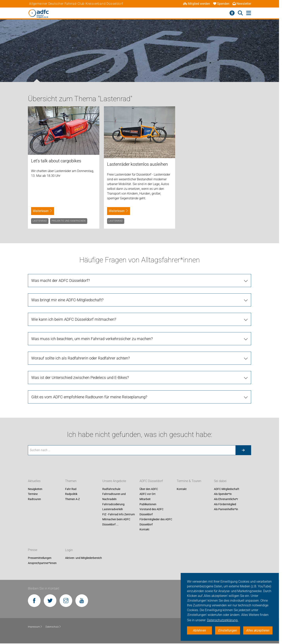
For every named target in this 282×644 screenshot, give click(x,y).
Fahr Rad (71, 489)
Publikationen (148, 504)
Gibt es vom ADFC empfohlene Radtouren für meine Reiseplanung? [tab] (89, 397)
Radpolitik (71, 494)
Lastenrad (40, 221)
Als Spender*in (223, 494)
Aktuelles (34, 481)
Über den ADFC (149, 489)
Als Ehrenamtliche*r (226, 499)
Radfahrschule (111, 489)
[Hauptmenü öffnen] (249, 13)
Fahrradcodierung (113, 504)
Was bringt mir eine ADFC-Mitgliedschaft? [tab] (67, 300)
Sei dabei (220, 481)
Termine (33, 494)
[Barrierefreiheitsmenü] (232, 13)
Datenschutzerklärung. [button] (223, 620)
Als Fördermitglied (225, 504)
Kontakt (144, 530)
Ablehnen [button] (199, 630)
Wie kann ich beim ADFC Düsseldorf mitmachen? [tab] (74, 319)
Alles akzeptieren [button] (258, 630)
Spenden (221, 4)
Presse (33, 550)
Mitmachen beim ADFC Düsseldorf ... (116, 522)
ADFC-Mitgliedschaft (227, 489)
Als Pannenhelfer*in (226, 509)
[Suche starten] (243, 450)
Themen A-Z (72, 499)
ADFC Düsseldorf (151, 481)
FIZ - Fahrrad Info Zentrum (119, 514)
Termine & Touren (189, 481)
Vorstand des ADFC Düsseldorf (151, 512)
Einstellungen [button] (228, 630)
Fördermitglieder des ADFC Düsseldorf (156, 522)
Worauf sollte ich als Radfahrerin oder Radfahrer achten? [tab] (81, 358)
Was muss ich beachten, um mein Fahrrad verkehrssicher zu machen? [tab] (92, 339)
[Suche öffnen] (240, 13)
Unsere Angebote (114, 481)
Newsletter (242, 4)
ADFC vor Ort (148, 494)
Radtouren (34, 499)
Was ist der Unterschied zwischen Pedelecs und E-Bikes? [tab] (80, 378)
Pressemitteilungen (40, 558)
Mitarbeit (145, 499)
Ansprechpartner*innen (42, 563)
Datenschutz (53, 627)
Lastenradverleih (113, 509)
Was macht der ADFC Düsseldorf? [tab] (61, 281)
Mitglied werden (197, 4)
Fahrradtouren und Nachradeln (114, 497)
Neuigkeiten (35, 489)
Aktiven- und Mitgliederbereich (84, 558)
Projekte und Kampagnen (69, 221)
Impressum (35, 627)
